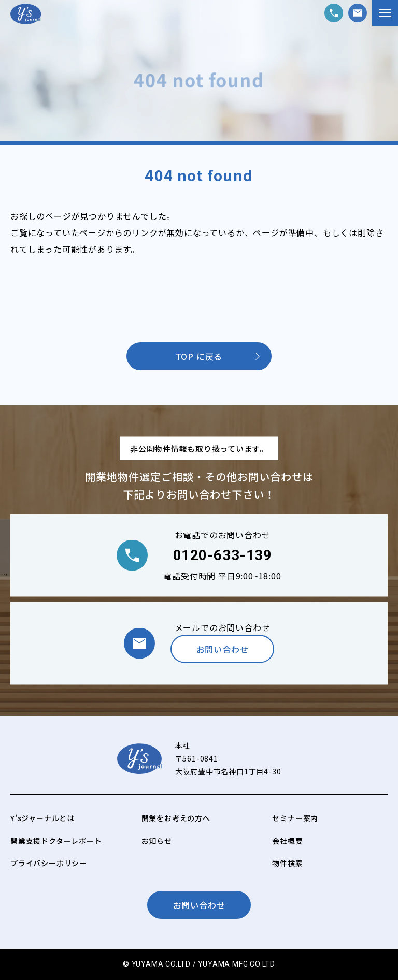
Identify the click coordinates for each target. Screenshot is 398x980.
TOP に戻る (199, 356)
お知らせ (157, 841)
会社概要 (287, 841)
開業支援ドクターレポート (56, 841)
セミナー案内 (295, 818)
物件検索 (287, 863)
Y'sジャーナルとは (42, 818)
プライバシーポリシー (49, 863)
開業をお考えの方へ (176, 818)
